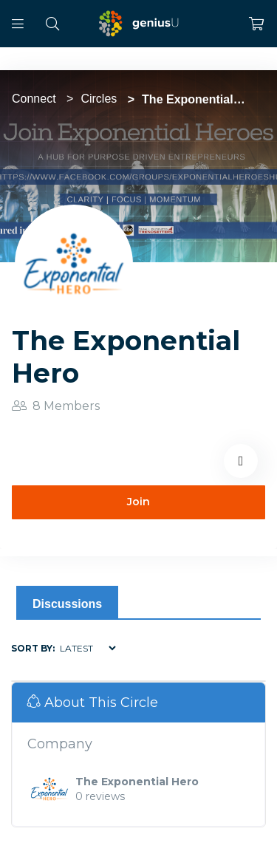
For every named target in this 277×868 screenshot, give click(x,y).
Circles (99, 99)
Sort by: (33, 648)
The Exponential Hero (137, 782)
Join (138, 502)
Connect (34, 99)
